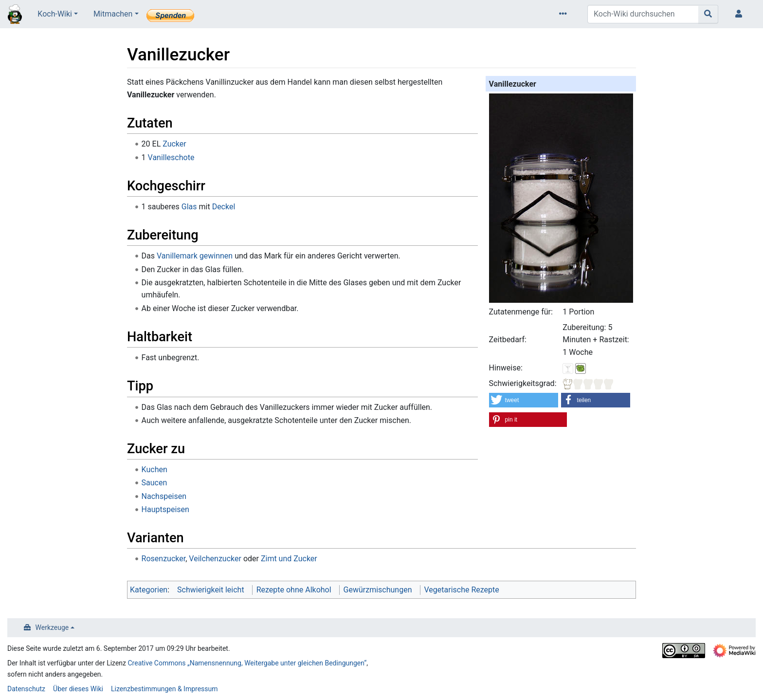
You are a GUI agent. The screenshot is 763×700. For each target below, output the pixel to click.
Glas (189, 207)
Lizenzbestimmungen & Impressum (164, 689)
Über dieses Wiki (78, 689)
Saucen (154, 483)
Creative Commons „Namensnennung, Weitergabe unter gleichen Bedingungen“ (247, 663)
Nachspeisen (164, 496)
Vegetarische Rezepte (462, 590)
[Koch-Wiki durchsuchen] (643, 14)
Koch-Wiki (55, 14)
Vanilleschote (171, 157)
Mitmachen (113, 14)
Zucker (174, 144)
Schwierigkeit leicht (211, 590)
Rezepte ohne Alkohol (294, 590)
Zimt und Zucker (289, 559)
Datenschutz (26, 689)
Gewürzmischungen (378, 590)
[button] (524, 400)
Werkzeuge (52, 627)
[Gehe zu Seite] (708, 14)
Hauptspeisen (165, 509)
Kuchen (154, 470)
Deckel (224, 207)
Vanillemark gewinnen (195, 256)
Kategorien (149, 590)
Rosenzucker (164, 559)
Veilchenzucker (215, 559)
